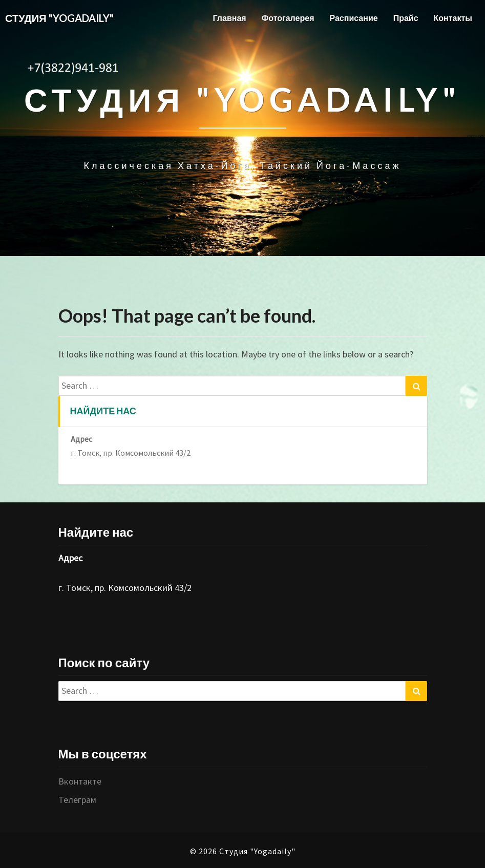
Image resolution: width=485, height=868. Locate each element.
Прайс (406, 18)
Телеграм (77, 800)
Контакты (453, 18)
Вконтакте (80, 781)
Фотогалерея (288, 18)
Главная (230, 18)
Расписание (353, 18)
